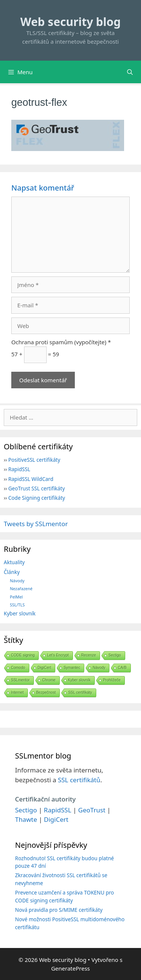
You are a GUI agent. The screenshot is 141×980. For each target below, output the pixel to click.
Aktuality (14, 562)
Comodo (18, 668)
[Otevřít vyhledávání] (130, 72)
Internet (17, 692)
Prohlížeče (112, 680)
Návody (17, 581)
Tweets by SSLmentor (36, 524)
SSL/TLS (17, 605)
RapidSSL (19, 469)
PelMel (16, 597)
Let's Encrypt (58, 655)
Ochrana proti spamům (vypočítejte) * (61, 342)
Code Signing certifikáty (37, 498)
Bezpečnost (46, 692)
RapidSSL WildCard (31, 479)
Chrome (49, 680)
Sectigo (114, 655)
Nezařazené (21, 588)
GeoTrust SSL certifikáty (36, 488)
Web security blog (70, 22)
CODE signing (23, 655)
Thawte (26, 819)
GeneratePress (70, 968)
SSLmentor (20, 680)
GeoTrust (92, 810)
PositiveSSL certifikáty (34, 460)
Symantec (72, 668)
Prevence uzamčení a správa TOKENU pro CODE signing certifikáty (64, 896)
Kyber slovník (20, 613)
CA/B (122, 668)
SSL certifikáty (80, 692)
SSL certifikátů (79, 780)
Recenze (89, 655)
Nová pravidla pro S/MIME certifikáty (59, 910)
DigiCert (44, 668)
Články (12, 572)
